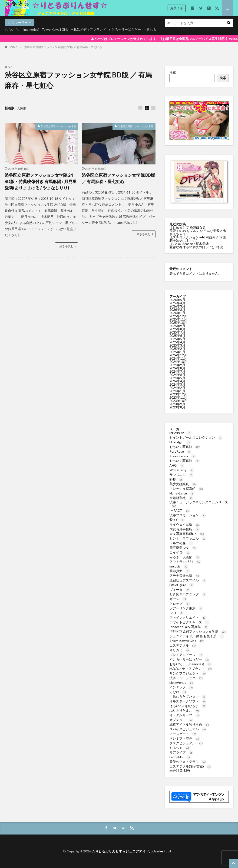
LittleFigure (182, 585)
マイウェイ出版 (185, 524)
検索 (173, 72)
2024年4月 (177, 381)
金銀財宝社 (181, 498)
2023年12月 (178, 394)
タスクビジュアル (186, 743)
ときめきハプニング (188, 594)
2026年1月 (177, 313)
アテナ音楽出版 (185, 576)
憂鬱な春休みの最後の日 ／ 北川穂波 (196, 247)
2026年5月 (177, 300)
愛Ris (177, 520)
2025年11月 (178, 319)
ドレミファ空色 (185, 738)
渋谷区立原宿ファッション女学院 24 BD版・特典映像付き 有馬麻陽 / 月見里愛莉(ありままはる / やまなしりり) (41, 181)
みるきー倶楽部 (185, 557)
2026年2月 (177, 309)
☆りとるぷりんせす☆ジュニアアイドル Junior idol (133, 851)
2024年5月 (177, 378)
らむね (178, 692)
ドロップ (180, 603)
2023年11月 (178, 397)
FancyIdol (180, 757)
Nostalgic (180, 442)
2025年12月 (178, 316)
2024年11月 (178, 358)
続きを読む (66, 246)
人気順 (22, 108)
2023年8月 (177, 407)
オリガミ (180, 650)
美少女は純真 (183, 484)
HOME (13, 47)
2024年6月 (177, 375)
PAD (177, 613)
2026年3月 (177, 306)
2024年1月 (177, 391)
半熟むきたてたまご (188, 696)
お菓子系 (177, 8)
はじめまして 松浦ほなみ (188, 227)
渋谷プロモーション (188, 515)
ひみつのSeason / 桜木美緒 (189, 244)
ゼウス (178, 599)
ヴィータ (180, 589)
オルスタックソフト (188, 701)
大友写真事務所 (185, 529)
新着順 (10, 108)
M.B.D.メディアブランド (88, 29)
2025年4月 (177, 342)
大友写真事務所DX (187, 534)
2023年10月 (178, 401)
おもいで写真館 (185, 447)
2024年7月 (177, 371)
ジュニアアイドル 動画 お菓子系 (197, 636)
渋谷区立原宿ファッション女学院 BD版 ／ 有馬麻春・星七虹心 (63, 47)
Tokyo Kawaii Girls (55, 29)
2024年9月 (177, 365)
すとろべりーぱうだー (125, 29)
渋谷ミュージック (186, 678)
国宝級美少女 (183, 548)
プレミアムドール (186, 655)
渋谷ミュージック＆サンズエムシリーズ (199, 504)
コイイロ (180, 552)
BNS (176, 479)
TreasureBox (183, 456)
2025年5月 (177, 339)
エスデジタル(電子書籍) (190, 766)
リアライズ (181, 752)
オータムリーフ (185, 715)
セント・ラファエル (188, 538)
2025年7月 (177, 332)
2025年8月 (177, 329)
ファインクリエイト (188, 617)
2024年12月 (178, 355)
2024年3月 (177, 384)
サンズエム (181, 475)
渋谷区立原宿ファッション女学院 (59, 126)
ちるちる (150, 29)
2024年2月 (177, 388)
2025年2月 (177, 349)
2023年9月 (177, 404)
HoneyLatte (182, 493)
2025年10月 (178, 322)
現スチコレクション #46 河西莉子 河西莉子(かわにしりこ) (198, 239)
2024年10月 (178, 362)
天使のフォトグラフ (188, 762)
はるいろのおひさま (188, 706)
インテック (181, 687)
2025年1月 (177, 352)
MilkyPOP (180, 433)
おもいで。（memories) (22, 29)
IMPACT (180, 510)
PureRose (180, 451)
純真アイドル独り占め (190, 724)
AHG (177, 465)
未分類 (174, 770)
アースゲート (183, 734)
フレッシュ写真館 (186, 489)
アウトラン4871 (185, 562)
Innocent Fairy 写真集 (189, 627)
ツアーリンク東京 (186, 608)
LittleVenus (182, 683)
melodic (179, 566)
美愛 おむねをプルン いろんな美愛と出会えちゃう (198, 232)
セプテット (181, 720)
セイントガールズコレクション (196, 437)
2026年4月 (177, 303)
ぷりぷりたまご (185, 710)
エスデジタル (183, 645)
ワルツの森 (181, 543)
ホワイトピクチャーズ (190, 622)
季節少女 (180, 571)
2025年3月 (177, 345)
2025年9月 (177, 326)
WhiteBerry (182, 470)
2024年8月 (177, 368)
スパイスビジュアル (188, 729)
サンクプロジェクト (188, 673)
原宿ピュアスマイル (188, 580)
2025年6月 (177, 336)
